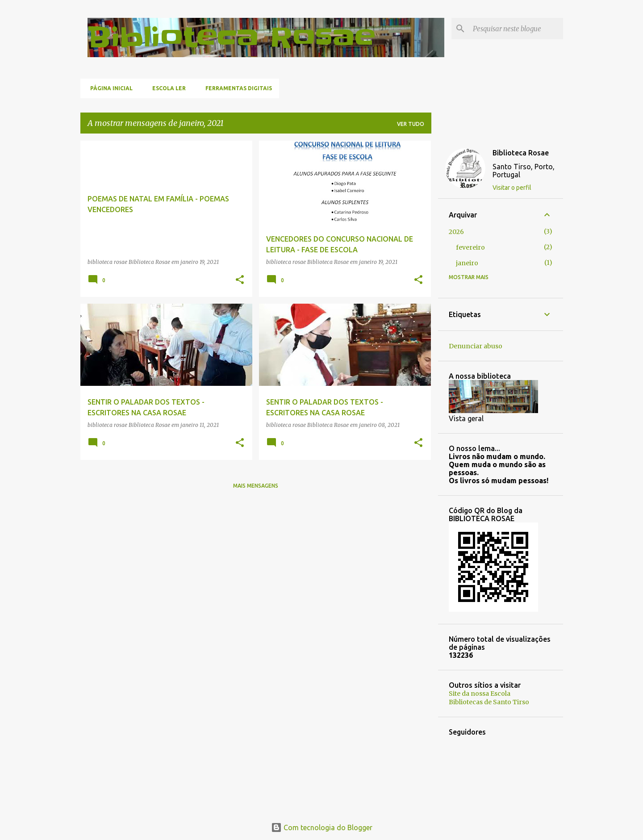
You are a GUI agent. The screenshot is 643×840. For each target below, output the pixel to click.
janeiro (467, 263)
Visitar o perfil (512, 188)
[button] (240, 280)
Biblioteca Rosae (231, 38)
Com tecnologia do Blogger (322, 827)
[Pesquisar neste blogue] (516, 29)
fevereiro (470, 247)
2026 (456, 232)
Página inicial (109, 88)
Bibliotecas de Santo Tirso (489, 702)
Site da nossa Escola (480, 694)
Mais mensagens (256, 486)
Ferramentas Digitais (236, 88)
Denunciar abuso (476, 346)
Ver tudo (411, 124)
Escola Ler (166, 88)
